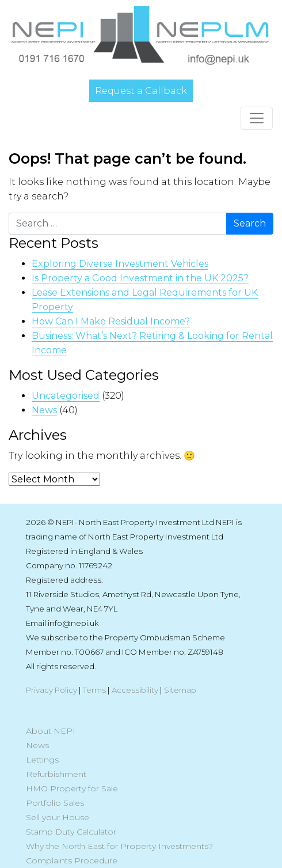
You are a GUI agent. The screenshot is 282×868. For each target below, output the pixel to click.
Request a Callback (141, 91)
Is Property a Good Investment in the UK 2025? (140, 278)
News (44, 410)
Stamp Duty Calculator (71, 832)
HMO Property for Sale (72, 788)
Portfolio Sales (55, 803)
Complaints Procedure (72, 861)
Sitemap (180, 690)
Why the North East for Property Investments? (119, 846)
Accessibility (135, 690)
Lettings (42, 760)
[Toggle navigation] (257, 118)
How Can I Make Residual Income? (111, 321)
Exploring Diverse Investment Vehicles (120, 264)
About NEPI (51, 731)
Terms (94, 690)
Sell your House (58, 817)
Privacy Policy (52, 690)
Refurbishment (56, 774)
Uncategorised (66, 396)
